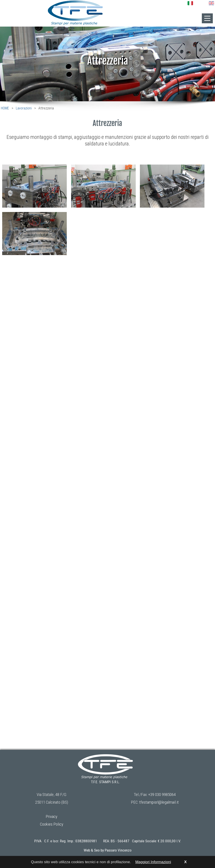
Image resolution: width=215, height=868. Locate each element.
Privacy (51, 816)
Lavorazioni (24, 108)
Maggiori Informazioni (153, 862)
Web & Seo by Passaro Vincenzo (108, 850)
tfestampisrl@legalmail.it (159, 802)
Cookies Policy (52, 824)
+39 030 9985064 (162, 795)
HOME (5, 108)
